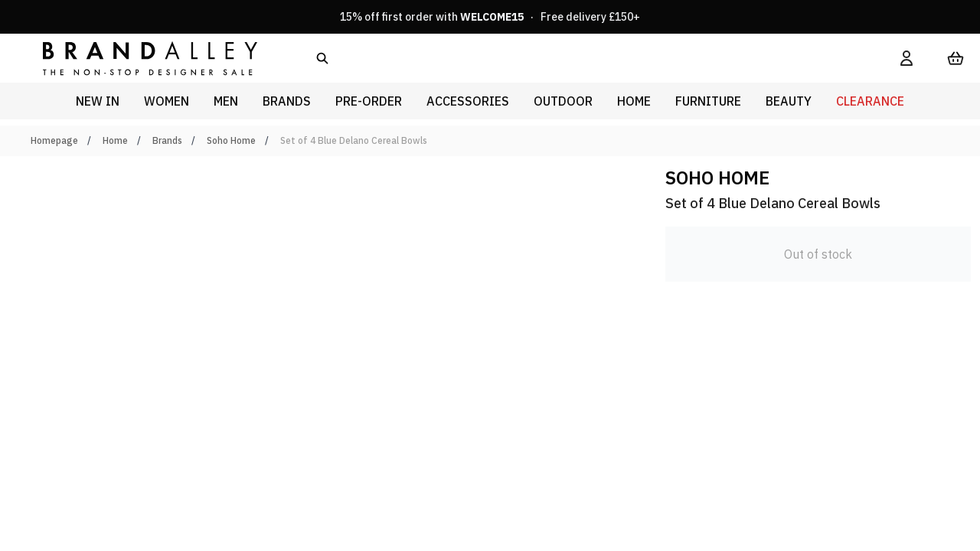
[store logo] (138, 58)
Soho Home (231, 140)
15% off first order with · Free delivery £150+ (490, 17)
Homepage (54, 140)
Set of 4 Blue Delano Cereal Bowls (354, 140)
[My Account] (906, 58)
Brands (167, 140)
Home (115, 140)
